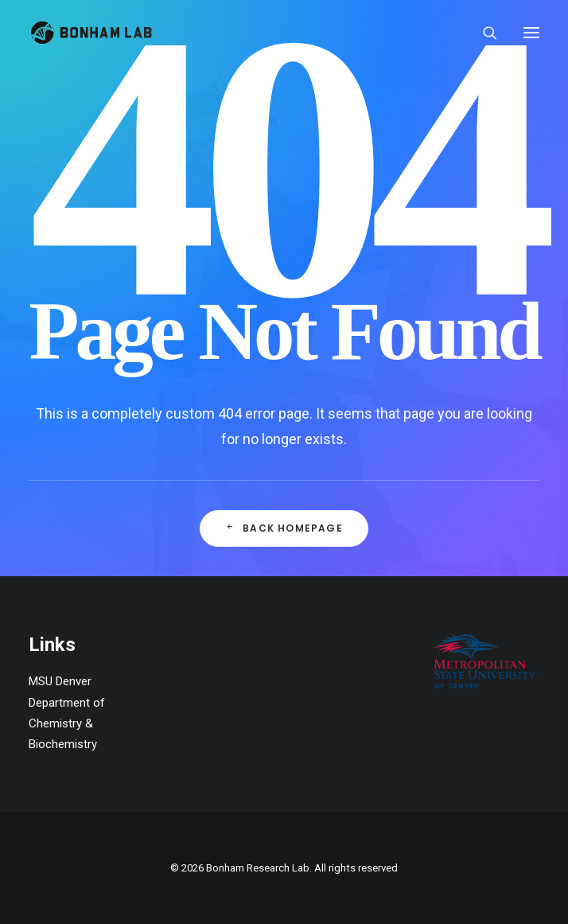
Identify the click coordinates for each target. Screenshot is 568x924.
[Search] (483, 33)
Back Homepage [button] (284, 529)
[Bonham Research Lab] (91, 33)
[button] (531, 33)
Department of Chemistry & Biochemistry (67, 724)
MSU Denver (60, 681)
